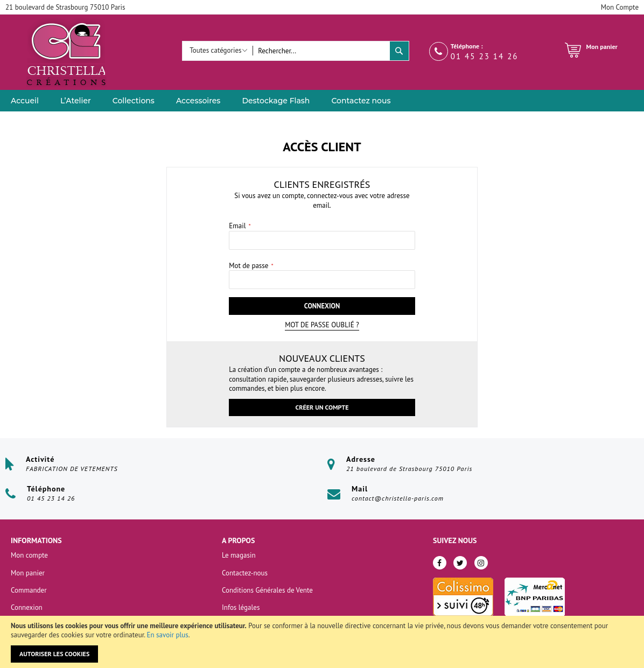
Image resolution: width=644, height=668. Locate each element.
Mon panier (28, 573)
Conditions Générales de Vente (267, 590)
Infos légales (241, 607)
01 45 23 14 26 (485, 56)
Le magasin (239, 556)
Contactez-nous (245, 573)
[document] (322, 642)
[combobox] (321, 51)
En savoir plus (168, 635)
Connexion (27, 607)
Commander (29, 590)
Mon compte (29, 556)
